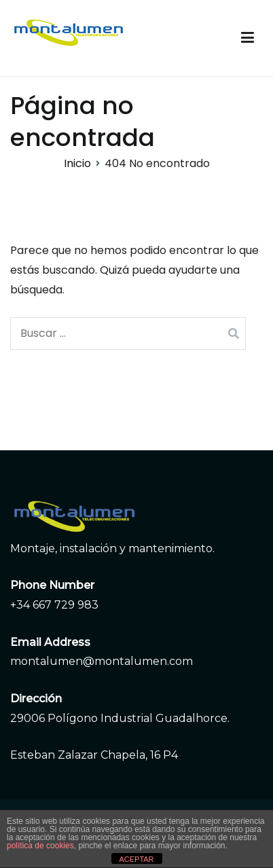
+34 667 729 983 (54, 605)
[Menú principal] (248, 38)
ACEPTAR (136, 859)
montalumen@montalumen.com (102, 661)
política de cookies (40, 846)
